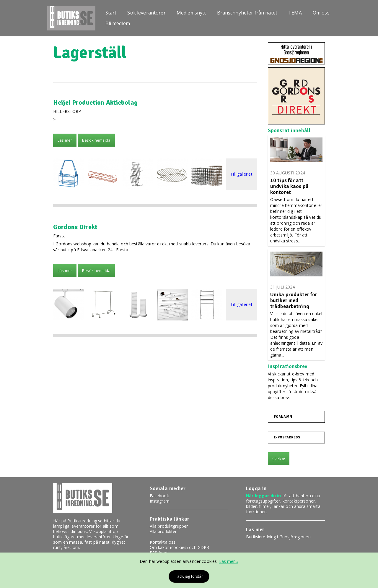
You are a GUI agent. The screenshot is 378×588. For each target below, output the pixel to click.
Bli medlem (118, 23)
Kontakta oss (163, 542)
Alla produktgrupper (169, 526)
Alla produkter (163, 531)
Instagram (160, 501)
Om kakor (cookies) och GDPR (180, 547)
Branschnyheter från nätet (247, 13)
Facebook (159, 496)
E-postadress (287, 438)
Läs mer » (229, 561)
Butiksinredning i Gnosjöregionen (278, 537)
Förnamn (283, 417)
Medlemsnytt (191, 13)
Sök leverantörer (146, 13)
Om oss (321, 13)
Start (111, 13)
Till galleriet (241, 174)
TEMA (295, 13)
